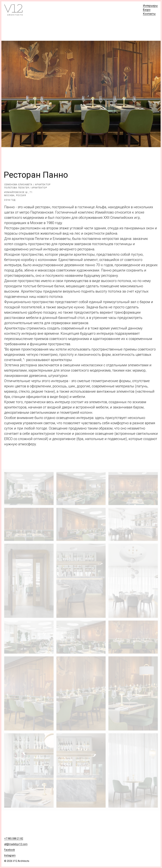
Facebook (10, 850)
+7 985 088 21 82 (14, 838)
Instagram (10, 855)
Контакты (149, 14)
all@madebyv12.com (16, 844)
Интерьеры (150, 6)
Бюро (147, 10)
